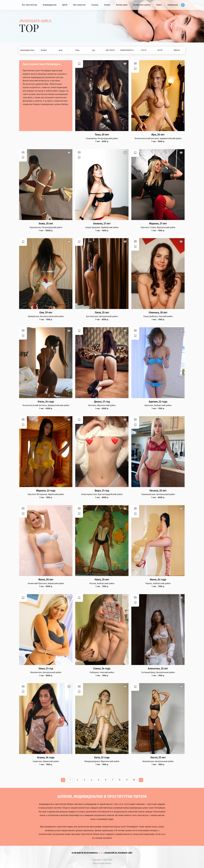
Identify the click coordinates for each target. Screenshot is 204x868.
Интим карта (122, 5)
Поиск (159, 5)
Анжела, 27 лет (102, 224)
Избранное (173, 5)
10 (134, 780)
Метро (160, 50)
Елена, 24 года (102, 669)
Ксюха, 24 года (46, 758)
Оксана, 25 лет (158, 491)
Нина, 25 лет (102, 580)
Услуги (144, 50)
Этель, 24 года (46, 402)
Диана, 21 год (102, 402)
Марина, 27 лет (158, 224)
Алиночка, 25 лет (158, 669)
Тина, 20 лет (102, 135)
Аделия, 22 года (158, 402)
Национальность (127, 50)
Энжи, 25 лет (46, 224)
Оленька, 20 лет (158, 313)
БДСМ (65, 5)
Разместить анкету (142, 5)
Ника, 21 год (46, 669)
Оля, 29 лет (46, 313)
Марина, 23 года (46, 491)
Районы (177, 50)
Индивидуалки (50, 5)
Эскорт (107, 5)
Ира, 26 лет (158, 135)
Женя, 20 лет (46, 580)
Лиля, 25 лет (102, 313)
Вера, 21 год (102, 491)
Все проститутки (29, 5)
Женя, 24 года (158, 580)
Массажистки (79, 5)
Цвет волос (110, 50)
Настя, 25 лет (158, 758)
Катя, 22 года (102, 758)
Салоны (95, 5)
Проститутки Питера (102, 863)
